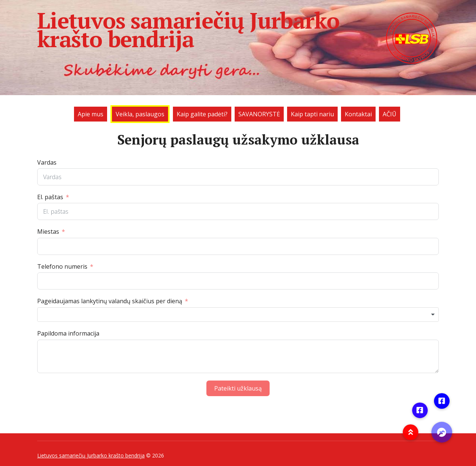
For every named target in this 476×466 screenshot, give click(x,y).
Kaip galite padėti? (202, 114)
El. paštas (50, 197)
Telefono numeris (62, 266)
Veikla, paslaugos (140, 114)
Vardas (47, 162)
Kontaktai (358, 114)
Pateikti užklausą (238, 388)
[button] (442, 432)
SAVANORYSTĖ (259, 114)
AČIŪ (390, 114)
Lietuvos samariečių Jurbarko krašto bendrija (238, 30)
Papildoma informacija (68, 333)
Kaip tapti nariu (312, 114)
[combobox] (238, 315)
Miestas (48, 232)
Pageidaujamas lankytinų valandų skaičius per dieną (110, 301)
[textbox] (238, 315)
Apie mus (91, 114)
